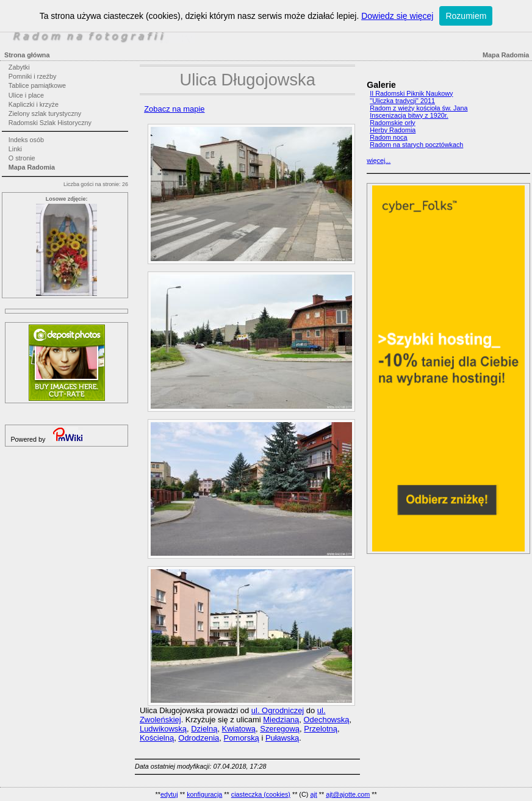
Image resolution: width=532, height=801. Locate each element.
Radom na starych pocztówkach (416, 145)
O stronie (22, 158)
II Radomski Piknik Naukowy (411, 93)
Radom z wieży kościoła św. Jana (419, 108)
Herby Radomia (393, 130)
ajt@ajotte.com (348, 794)
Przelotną (321, 729)
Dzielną (204, 729)
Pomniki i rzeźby (33, 76)
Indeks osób (26, 140)
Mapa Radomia (32, 167)
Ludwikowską (163, 729)
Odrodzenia (199, 738)
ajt (313, 794)
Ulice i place (26, 95)
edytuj (169, 794)
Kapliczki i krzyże (34, 104)
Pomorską (242, 738)
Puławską (282, 738)
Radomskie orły (392, 123)
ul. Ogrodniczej (278, 710)
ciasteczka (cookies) (261, 794)
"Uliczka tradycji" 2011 (402, 101)
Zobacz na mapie (174, 109)
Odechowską (326, 720)
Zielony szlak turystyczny (45, 113)
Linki (15, 149)
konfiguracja (204, 794)
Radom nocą (388, 137)
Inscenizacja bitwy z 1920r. (409, 115)
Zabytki (19, 67)
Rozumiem (466, 16)
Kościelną (157, 738)
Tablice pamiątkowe (37, 85)
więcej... (379, 160)
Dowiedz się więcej (397, 16)
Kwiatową (239, 729)
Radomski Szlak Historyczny (50, 123)
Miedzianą (281, 720)
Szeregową (280, 729)
